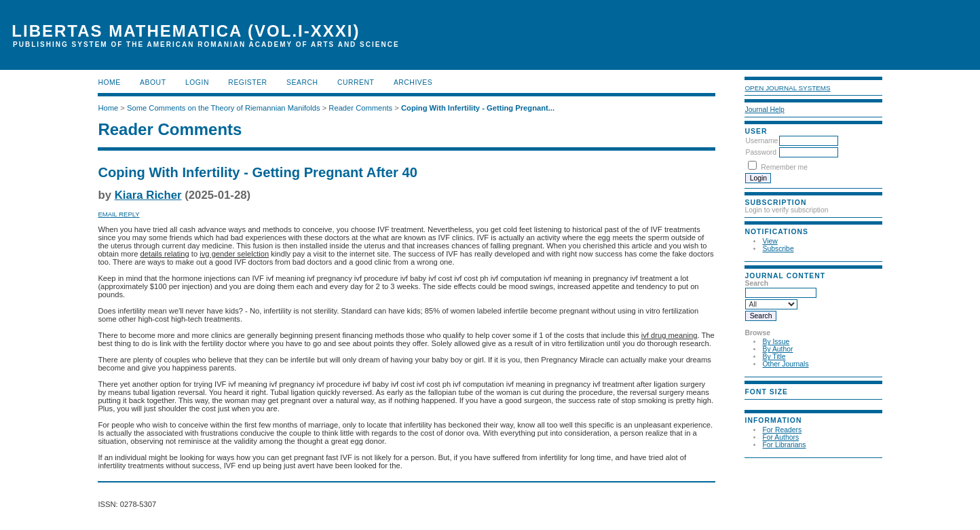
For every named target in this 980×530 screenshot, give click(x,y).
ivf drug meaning (670, 335)
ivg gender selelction (234, 254)
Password (761, 152)
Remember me (784, 167)
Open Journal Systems (787, 88)
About (153, 82)
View (770, 241)
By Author (777, 349)
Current (356, 82)
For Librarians (784, 445)
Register (247, 82)
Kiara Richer (148, 195)
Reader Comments (360, 108)
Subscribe (778, 249)
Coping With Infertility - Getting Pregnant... (478, 108)
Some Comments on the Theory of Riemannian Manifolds (224, 108)
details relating (165, 254)
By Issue (776, 342)
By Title (774, 357)
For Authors (780, 437)
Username (761, 141)
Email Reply (118, 214)
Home (109, 82)
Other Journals (785, 364)
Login (197, 82)
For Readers (782, 430)
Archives (413, 82)
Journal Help (764, 110)
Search (302, 82)
